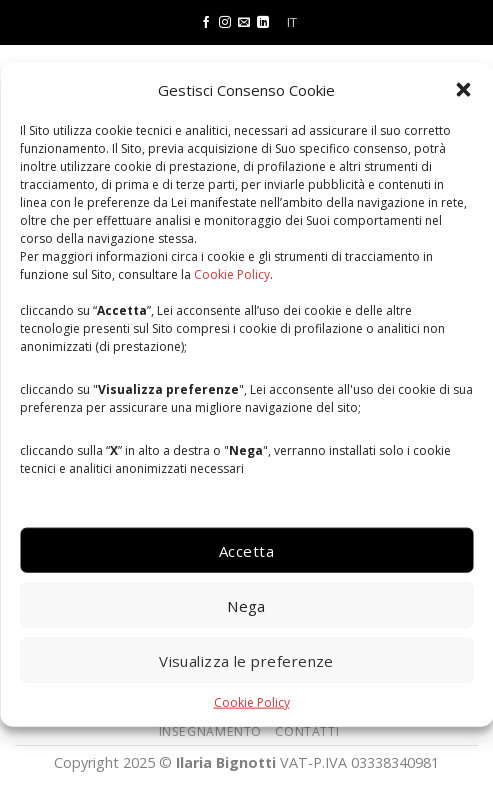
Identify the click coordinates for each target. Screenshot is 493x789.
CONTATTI (307, 731)
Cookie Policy (232, 273)
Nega (246, 605)
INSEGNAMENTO (210, 731)
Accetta (246, 550)
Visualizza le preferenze (246, 660)
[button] (463, 89)
